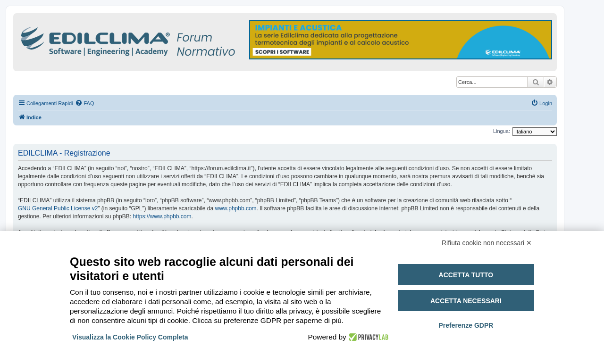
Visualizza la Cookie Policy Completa (130, 337)
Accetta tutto (466, 275)
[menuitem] (84, 103)
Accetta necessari (466, 301)
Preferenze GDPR (466, 325)
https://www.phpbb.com (162, 216)
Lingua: (502, 131)
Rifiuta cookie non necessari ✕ (487, 243)
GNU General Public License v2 (58, 208)
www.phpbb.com (236, 208)
